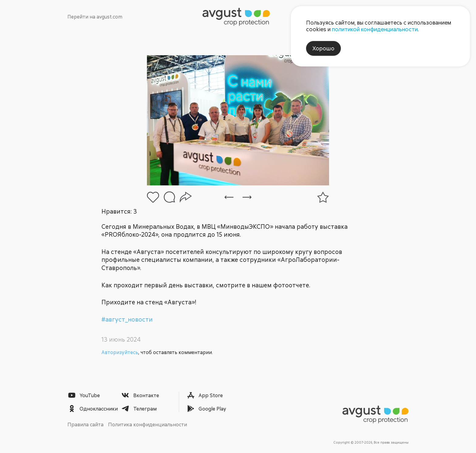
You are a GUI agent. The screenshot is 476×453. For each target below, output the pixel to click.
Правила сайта (85, 424)
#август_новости (127, 319)
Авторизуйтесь (120, 352)
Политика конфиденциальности (148, 424)
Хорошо (323, 48)
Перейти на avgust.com (95, 17)
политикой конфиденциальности (375, 29)
